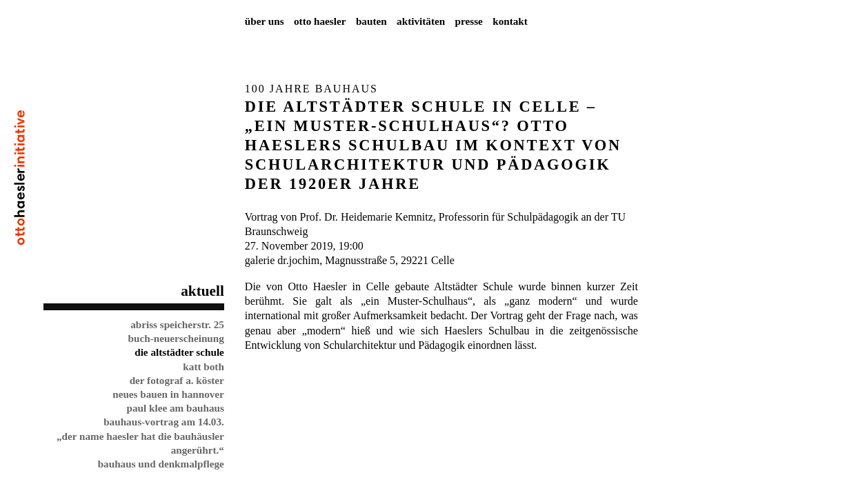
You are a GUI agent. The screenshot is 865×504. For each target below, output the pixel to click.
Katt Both (203, 366)
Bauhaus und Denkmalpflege (161, 464)
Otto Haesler (320, 21)
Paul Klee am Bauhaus (175, 408)
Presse (469, 21)
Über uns (265, 21)
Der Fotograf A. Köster (177, 380)
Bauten (371, 21)
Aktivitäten (421, 21)
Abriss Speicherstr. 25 (177, 324)
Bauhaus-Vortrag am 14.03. (164, 422)
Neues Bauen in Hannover (168, 394)
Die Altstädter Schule (179, 352)
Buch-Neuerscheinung (176, 338)
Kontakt (510, 21)
